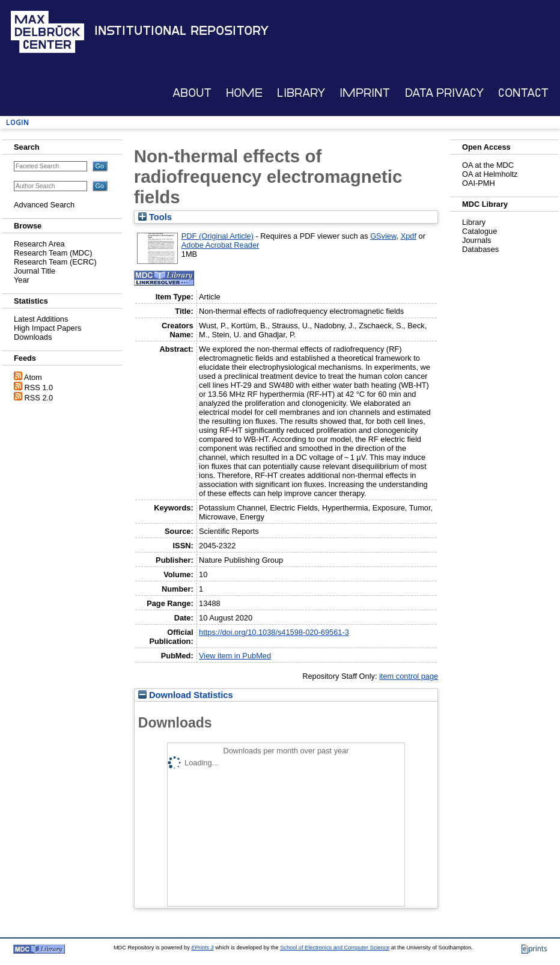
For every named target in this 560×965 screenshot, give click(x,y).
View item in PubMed (235, 656)
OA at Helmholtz (490, 174)
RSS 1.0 (39, 388)
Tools (155, 217)
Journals (476, 240)
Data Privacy (444, 93)
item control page (409, 676)
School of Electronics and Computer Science (335, 948)
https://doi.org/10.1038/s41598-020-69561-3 (274, 632)
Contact (523, 93)
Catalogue (479, 231)
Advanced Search (44, 205)
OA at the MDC (488, 165)
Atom (33, 377)
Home (244, 93)
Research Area (39, 244)
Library (301, 93)
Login (17, 122)
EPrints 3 (202, 948)
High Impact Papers (47, 328)
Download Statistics (186, 695)
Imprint (365, 93)
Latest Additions (41, 319)
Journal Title (35, 271)
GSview (383, 236)
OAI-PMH (479, 183)
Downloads (33, 337)
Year (22, 280)
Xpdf (409, 236)
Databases (480, 249)
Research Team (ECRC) (55, 262)
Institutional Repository (181, 31)
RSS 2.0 (39, 398)
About (192, 93)
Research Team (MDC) (53, 253)
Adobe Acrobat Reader (220, 245)
